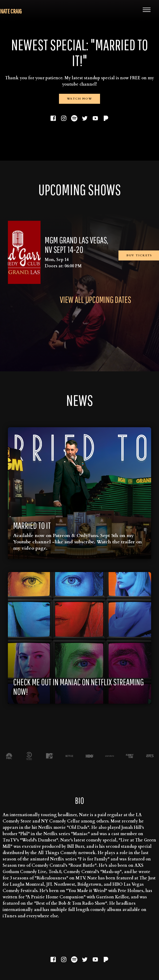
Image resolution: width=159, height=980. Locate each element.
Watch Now (79, 99)
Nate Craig (11, 11)
